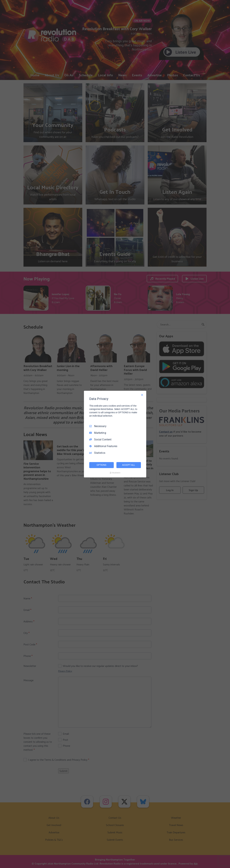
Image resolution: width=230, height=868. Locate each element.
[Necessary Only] (142, 395)
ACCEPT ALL (129, 465)
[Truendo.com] (115, 473)
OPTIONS (101, 465)
